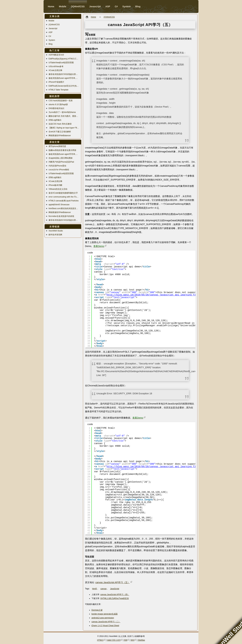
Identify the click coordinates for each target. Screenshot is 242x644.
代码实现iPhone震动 (57, 166)
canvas (103, 589)
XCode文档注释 (55, 70)
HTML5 (100, 640)
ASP (50, 32)
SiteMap (141, 640)
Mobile (51, 21)
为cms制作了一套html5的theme (62, 112)
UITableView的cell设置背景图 (61, 63)
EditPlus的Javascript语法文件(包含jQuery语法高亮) (64, 86)
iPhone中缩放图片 (56, 82)
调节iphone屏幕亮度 (57, 146)
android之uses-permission (103, 618)
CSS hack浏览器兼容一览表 (61, 101)
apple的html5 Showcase (59, 205)
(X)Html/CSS (54, 25)
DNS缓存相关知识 (56, 108)
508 (126, 640)
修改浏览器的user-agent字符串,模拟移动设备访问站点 (64, 78)
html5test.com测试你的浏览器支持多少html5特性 (64, 208)
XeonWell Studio (56, 231)
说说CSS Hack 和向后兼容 (60, 124)
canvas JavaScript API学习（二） (106, 622)
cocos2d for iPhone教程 (59, 170)
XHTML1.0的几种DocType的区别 (115, 598)
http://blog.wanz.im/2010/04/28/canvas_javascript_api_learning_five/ (153, 295)
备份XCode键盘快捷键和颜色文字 (63, 193)
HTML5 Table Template (58, 90)
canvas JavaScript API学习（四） (115, 595)
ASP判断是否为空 (56, 55)
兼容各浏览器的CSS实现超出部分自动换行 (64, 74)
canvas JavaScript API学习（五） (113, 582)
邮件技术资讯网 (55, 235)
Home (51, 6)
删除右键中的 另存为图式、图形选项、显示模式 (64, 116)
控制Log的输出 (55, 120)
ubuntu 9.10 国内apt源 (58, 104)
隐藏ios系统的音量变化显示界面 (62, 150)
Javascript (53, 28)
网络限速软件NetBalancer (60, 136)
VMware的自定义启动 (58, 189)
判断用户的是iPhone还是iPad (61, 162)
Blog (50, 44)
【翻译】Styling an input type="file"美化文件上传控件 (64, 128)
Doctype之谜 (97, 610)
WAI (132, 640)
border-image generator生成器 (105, 614)
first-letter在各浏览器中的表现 (61, 216)
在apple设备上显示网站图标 (61, 158)
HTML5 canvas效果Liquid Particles (64, 201)
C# (50, 36)
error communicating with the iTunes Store (64, 197)
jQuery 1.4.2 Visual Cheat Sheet (105, 626)
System (52, 40)
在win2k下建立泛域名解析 (60, 132)
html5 (94, 589)
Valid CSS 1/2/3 (114, 640)
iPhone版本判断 (55, 185)
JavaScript (115, 589)
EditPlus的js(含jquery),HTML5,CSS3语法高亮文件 (64, 59)
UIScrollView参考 (56, 66)
